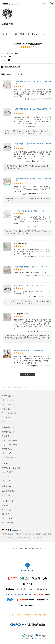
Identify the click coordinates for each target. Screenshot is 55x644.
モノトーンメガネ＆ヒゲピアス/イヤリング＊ (30, 286)
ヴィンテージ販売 (9, 440)
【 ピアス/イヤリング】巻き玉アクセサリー (30, 211)
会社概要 (20, 537)
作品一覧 (4, 34)
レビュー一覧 (23, 387)
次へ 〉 (27, 374)
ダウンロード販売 (9, 445)
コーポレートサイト (16, 615)
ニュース (6, 476)
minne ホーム (5, 387)
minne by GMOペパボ (11, 4)
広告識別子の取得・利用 (43, 534)
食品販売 (6, 436)
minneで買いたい (9, 405)
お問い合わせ (7, 523)
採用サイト (29, 615)
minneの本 (6, 481)
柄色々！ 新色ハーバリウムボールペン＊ (29, 350)
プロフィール (24, 34)
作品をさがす (7, 409)
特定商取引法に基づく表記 (10, 534)
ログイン (44, 4)
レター (44, 34)
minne (12, 530)
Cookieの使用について (27, 534)
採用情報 (27, 537)
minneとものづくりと (11, 468)
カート (52, 4)
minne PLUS (7, 449)
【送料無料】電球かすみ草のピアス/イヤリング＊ (32, 267)
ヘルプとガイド (8, 510)
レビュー (35, 34)
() (27, 47)
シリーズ (13, 34)
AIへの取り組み (41, 615)
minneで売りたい (9, 432)
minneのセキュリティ (11, 518)
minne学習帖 (7, 472)
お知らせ (6, 505)
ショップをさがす (9, 413)
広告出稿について (9, 491)
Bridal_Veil (7, 24)
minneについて (8, 400)
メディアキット (36, 537)
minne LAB (6, 453)
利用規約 (6, 514)
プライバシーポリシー (9, 537)
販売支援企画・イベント (12, 457)
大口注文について (9, 495)
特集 (4, 421)
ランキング (7, 417)
